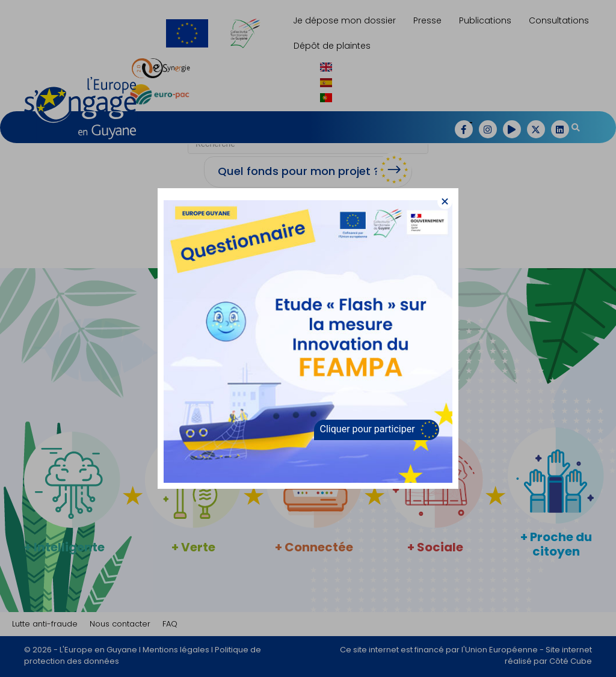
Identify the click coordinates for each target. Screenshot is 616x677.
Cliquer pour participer (368, 429)
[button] (445, 202)
